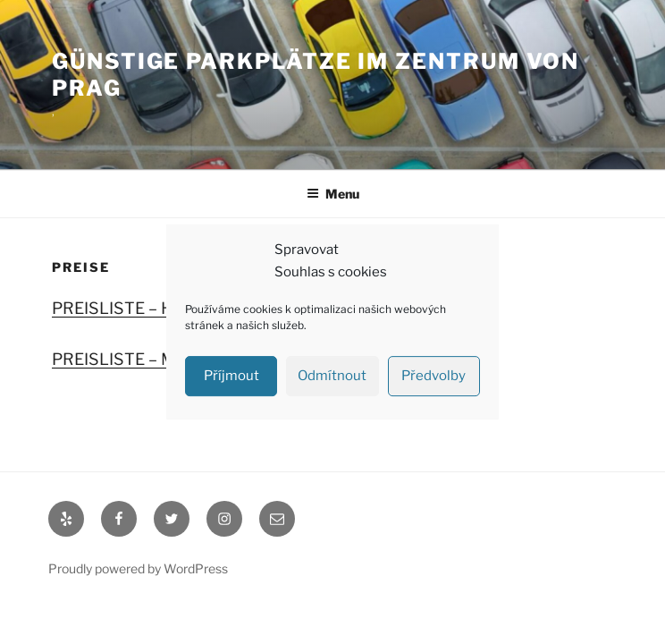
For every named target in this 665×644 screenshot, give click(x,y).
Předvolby (434, 376)
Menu (333, 194)
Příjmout (231, 376)
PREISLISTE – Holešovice (147, 308)
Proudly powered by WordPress (138, 568)
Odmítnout (332, 376)
